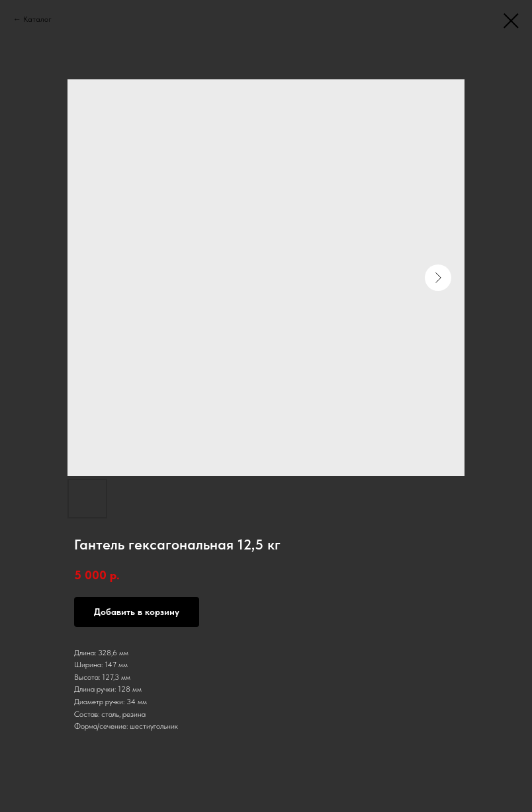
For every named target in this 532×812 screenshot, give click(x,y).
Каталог (37, 19)
